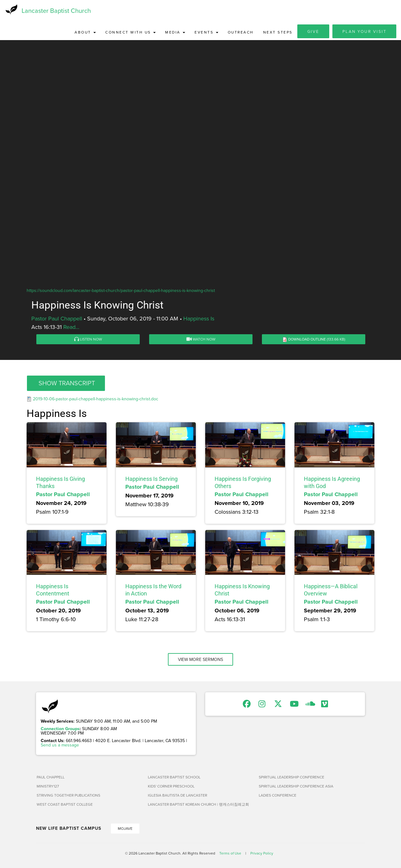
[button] (66, 384)
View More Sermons (200, 660)
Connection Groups (60, 729)
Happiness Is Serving (151, 479)
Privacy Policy (262, 854)
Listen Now (88, 340)
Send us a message (60, 746)
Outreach (241, 33)
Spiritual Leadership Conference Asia (296, 787)
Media (175, 33)
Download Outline (307, 340)
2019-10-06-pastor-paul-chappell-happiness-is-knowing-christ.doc (96, 399)
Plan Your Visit (365, 32)
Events (206, 33)
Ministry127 (48, 787)
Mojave (125, 829)
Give (313, 32)
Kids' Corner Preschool (171, 787)
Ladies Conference (278, 796)
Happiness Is (199, 319)
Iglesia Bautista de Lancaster (177, 796)
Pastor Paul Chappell (57, 319)
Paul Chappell (51, 778)
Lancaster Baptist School (174, 778)
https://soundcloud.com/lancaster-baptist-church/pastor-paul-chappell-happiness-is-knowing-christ (121, 291)
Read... (71, 327)
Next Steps (278, 33)
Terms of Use (230, 854)
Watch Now (201, 340)
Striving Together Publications (68, 796)
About (85, 33)
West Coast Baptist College (65, 805)
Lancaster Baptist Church (56, 11)
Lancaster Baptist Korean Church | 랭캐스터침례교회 (198, 805)
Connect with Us (130, 33)
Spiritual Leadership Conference (292, 778)
